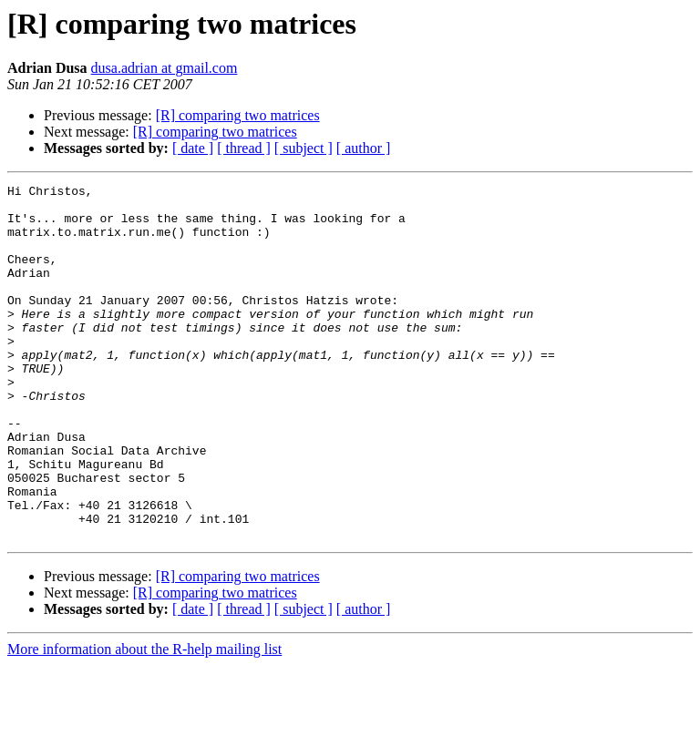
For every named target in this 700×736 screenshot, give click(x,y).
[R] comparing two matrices (238, 115)
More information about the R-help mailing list (144, 720)
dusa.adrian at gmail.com (165, 68)
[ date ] (193, 148)
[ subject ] (304, 148)
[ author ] (364, 148)
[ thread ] (244, 148)
